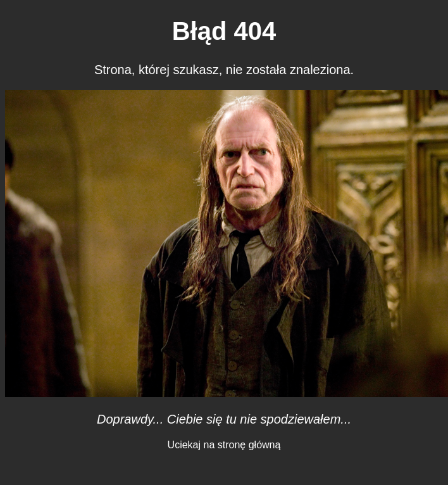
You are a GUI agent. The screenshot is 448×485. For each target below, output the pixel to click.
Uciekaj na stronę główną (224, 445)
